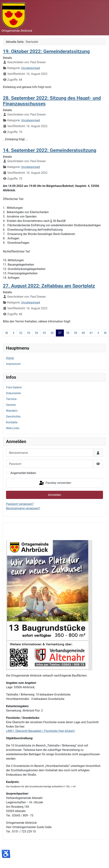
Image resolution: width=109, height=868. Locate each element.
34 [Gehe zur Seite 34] (36, 333)
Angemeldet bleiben (23, 473)
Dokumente (13, 393)
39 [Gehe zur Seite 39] (76, 333)
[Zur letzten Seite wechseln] (105, 333)
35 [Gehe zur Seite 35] (44, 333)
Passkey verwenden (55, 483)
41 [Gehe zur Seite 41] (91, 333)
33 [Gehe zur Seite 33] (29, 333)
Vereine (11, 405)
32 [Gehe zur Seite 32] (21, 333)
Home (10, 358)
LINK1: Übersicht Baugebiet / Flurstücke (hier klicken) (40, 731)
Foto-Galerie (14, 387)
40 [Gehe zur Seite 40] (83, 333)
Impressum (13, 364)
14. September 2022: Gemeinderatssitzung (50, 150)
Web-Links (13, 428)
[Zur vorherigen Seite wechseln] (14, 333)
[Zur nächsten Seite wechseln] (98, 333)
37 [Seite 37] (60, 333)
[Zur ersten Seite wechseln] (7, 333)
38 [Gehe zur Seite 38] (68, 333)
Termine (11, 399)
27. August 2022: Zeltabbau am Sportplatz (49, 286)
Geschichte (13, 417)
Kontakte (12, 422)
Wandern (12, 411)
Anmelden (54, 495)
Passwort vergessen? (20, 504)
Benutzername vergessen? (23, 508)
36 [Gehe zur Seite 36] (52, 333)
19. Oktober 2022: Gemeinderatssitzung (46, 51)
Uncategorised (30, 68)
